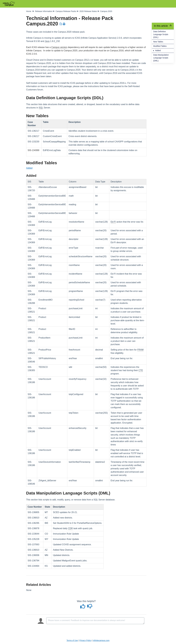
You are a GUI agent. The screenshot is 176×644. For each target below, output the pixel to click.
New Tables (158, 42)
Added (158, 50)
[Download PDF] (61, 24)
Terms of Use (72, 640)
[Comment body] (95, 621)
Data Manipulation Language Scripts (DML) (161, 58)
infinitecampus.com (101, 640)
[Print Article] (64, 24)
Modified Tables (160, 46)
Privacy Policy (85, 640)
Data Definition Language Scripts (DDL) (161, 34)
